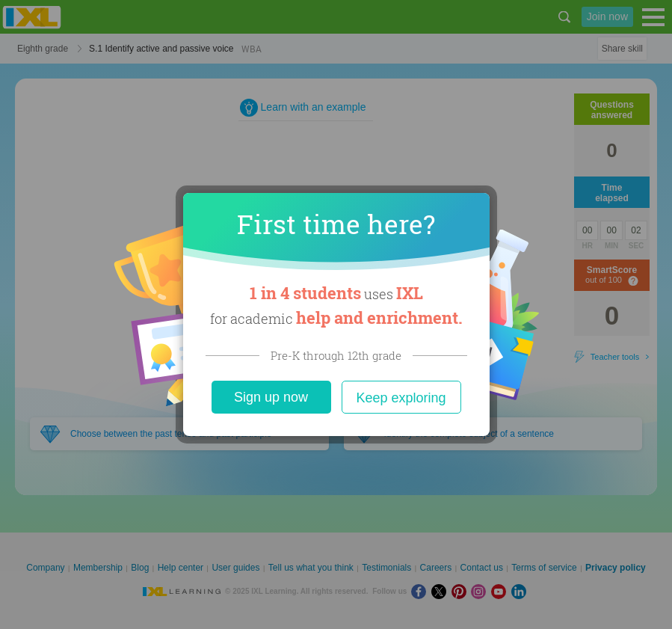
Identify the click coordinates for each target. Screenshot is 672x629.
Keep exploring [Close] (401, 398)
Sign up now (271, 397)
